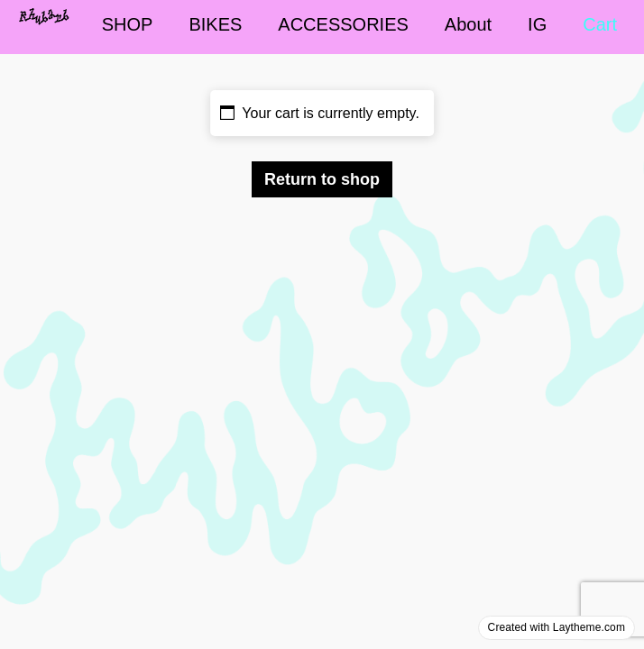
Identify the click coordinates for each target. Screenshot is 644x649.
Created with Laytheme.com (557, 627)
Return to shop (322, 179)
